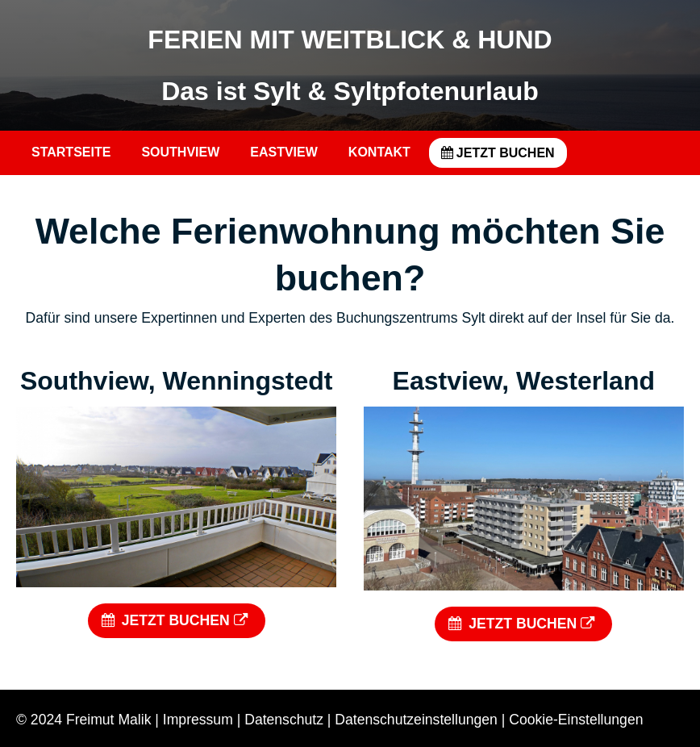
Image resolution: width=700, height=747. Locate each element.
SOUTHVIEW (180, 152)
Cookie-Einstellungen (576, 720)
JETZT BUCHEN (498, 153)
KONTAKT (379, 152)
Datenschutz (284, 720)
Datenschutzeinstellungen (416, 720)
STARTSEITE (71, 152)
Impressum (198, 720)
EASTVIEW (284, 152)
